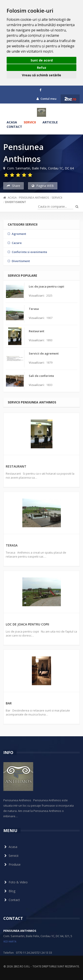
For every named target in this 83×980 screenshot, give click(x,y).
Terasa (12, 545)
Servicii (30, 122)
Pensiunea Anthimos (34, 198)
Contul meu (46, 99)
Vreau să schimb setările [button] (41, 75)
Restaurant (16, 466)
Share (14, 186)
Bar (9, 703)
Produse (12, 864)
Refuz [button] (42, 68)
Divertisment (16, 202)
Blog (9, 891)
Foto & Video (15, 882)
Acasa (12, 122)
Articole (50, 122)
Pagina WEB (43, 186)
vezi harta (10, 942)
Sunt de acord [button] (42, 60)
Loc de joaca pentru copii (27, 624)
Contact (14, 127)
